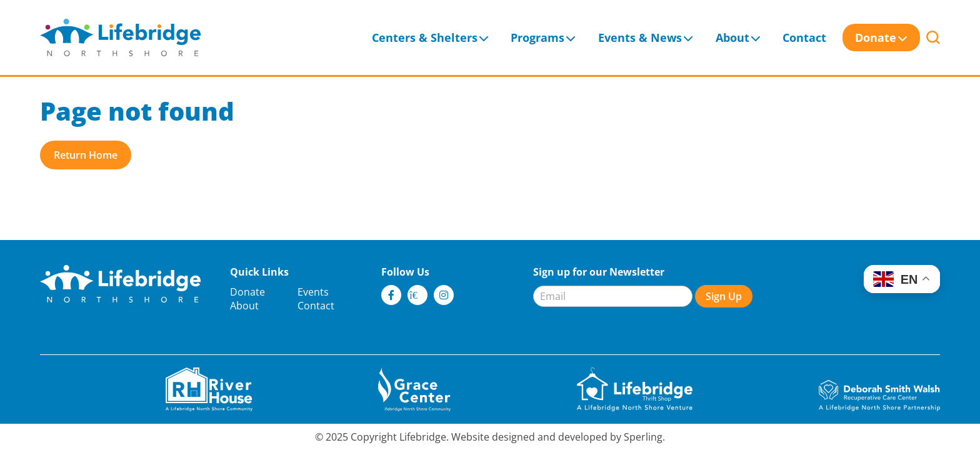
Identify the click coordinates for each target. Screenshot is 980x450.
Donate (876, 37)
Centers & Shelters (425, 37)
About (732, 37)
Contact (804, 37)
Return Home (86, 155)
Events (313, 292)
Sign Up (724, 296)
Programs (537, 37)
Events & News (640, 37)
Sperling (643, 437)
